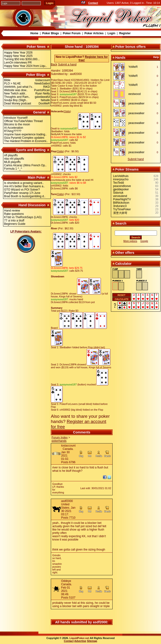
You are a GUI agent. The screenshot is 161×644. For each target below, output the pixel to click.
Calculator (123, 264)
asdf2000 (67, 501)
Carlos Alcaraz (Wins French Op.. (25, 165)
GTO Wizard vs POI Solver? (22, 190)
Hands (120, 58)
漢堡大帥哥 (120, 213)
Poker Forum (72, 33)
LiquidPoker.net (79, 638)
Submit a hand (67, 64)
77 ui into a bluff (14, 221)
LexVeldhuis (121, 176)
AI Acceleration (14, 128)
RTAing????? (13, 131)
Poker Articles (94, 33)
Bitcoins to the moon (17, 124)
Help (156, 57)
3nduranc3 (120, 206)
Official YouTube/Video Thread (23, 121)
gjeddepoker (121, 189)
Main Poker (37, 177)
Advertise (80, 641)
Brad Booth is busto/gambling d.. (25, 196)
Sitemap (92, 641)
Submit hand (136, 159)
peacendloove (122, 186)
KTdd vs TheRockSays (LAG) (23, 217)
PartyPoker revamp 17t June (22, 193)
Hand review (12, 211)
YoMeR (133, 67)
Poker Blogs (51, 33)
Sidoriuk (118, 193)
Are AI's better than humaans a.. (24, 186)
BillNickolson (121, 203)
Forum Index (60, 438)
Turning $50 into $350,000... (22, 59)
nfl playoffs (11, 155)
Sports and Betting (31, 150)
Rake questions (14, 214)
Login (112, 33)
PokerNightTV (122, 199)
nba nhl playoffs (14, 159)
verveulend (120, 196)
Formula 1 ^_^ (13, 169)
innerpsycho (121, 179)
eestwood (134, 94)
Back (54, 64)
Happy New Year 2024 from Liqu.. (25, 66)
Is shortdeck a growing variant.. (24, 183)
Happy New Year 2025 (18, 56)
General (39, 112)
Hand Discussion (32, 205)
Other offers (125, 253)
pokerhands (59, 441)
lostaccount (68, 446)
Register (125, 33)
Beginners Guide (15, 224)
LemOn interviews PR (18, 63)
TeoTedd (118, 183)
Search (121, 223)
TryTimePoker (122, 209)
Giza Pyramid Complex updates (24, 138)
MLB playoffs (12, 162)
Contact (93, 3)
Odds (67, 111)
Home (34, 33)
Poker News (36, 47)
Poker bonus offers (130, 47)
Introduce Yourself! (16, 118)
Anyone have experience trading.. (25, 134)
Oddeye (66, 581)
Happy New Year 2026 (18, 53)
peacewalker (136, 103)
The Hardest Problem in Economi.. (26, 141)
